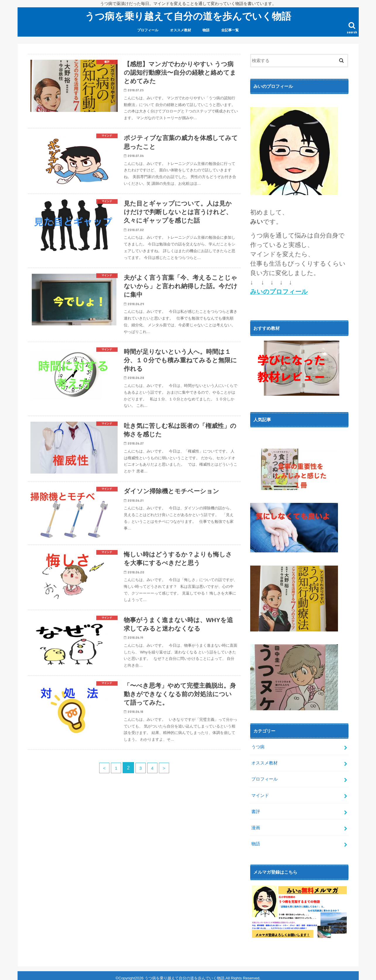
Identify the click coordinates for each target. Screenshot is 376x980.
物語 (206, 30)
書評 (256, 808)
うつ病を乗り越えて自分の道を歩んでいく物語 (188, 16)
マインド (260, 793)
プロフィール (148, 30)
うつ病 (258, 746)
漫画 (256, 824)
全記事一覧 (230, 30)
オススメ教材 (181, 30)
